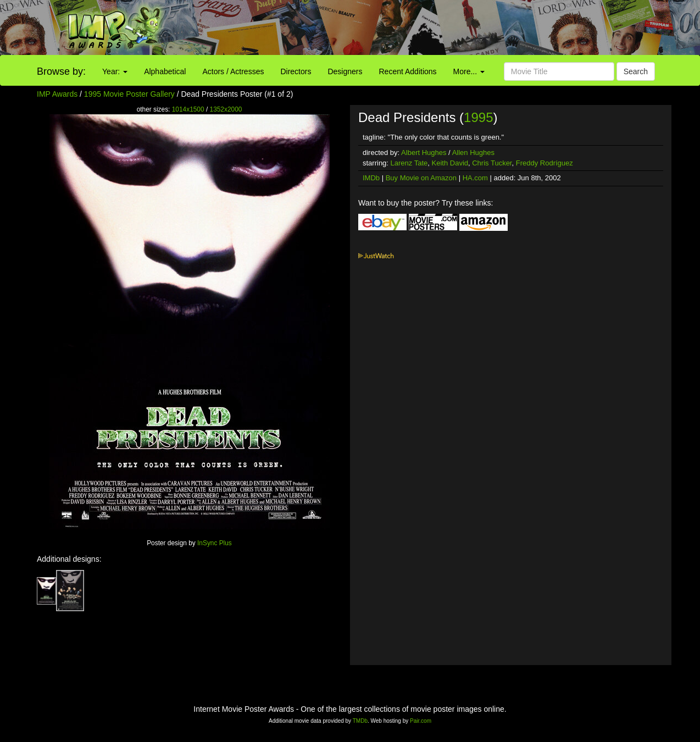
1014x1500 (188, 109)
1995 (478, 117)
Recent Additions (408, 71)
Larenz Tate (409, 163)
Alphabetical (165, 71)
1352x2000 (226, 109)
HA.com (475, 178)
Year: (115, 71)
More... (469, 71)
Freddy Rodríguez (545, 163)
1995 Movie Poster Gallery (129, 94)
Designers (345, 71)
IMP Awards (57, 94)
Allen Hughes (473, 153)
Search (636, 71)
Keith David (450, 163)
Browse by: (61, 71)
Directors (296, 71)
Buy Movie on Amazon (421, 178)
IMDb (371, 178)
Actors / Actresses (233, 71)
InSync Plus (215, 543)
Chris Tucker (492, 163)
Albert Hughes (424, 153)
